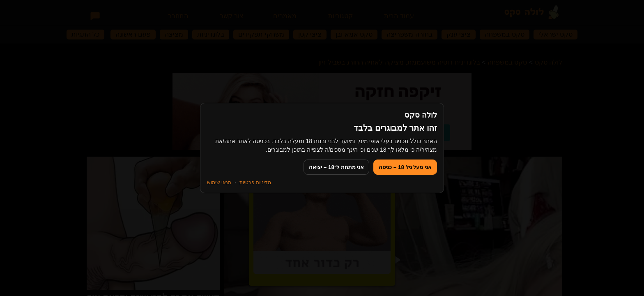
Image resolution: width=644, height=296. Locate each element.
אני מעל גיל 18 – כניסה (405, 167)
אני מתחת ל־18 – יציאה (336, 167)
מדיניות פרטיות (255, 183)
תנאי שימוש (219, 183)
